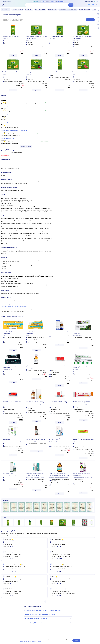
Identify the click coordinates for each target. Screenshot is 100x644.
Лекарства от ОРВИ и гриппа (10, 13)
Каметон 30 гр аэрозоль (8, 474)
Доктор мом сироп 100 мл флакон (57, 71)
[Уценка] (93, 5)
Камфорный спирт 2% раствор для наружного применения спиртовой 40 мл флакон (59, 475)
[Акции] (89, 5)
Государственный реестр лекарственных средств (14, 306)
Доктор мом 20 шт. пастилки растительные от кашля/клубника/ (36, 37)
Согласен (76, 641)
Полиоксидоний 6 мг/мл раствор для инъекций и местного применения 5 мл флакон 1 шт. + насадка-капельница (59, 402)
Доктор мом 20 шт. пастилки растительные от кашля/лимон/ (83, 37)
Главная (3, 13)
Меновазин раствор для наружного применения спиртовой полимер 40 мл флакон (35, 439)
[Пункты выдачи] (98, 28)
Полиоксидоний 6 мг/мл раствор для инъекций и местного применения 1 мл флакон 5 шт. (12, 402)
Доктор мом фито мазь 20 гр (56, 37)
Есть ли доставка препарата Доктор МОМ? (48, 619)
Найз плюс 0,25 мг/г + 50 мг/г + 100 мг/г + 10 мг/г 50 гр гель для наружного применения (83, 439)
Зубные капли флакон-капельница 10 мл (36, 366)
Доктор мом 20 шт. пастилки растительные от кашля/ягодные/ (36, 72)
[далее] (92, 507)
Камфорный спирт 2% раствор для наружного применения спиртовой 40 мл (36, 402)
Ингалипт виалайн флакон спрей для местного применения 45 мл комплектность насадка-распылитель (35, 475)
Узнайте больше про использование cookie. (30, 642)
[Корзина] (97, 5)
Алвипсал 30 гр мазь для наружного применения (81, 367)
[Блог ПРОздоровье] (98, 17)
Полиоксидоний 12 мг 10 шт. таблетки (59, 366)
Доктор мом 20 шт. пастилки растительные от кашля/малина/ (83, 72)
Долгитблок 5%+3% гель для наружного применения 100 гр (36, 333)
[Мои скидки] (98, 14)
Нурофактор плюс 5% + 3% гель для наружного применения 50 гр (81, 402)
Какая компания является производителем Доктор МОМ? (48, 614)
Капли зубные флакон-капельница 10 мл (59, 332)
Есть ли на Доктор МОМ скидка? (48, 623)
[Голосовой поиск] (67, 5)
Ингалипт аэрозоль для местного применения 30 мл (11, 439)
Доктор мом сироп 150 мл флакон (11, 37)
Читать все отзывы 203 (26, 147)
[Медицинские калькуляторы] (98, 21)
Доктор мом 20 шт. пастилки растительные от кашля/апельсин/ (13, 72)
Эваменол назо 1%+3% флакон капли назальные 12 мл (82, 474)
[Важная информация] (98, 25)
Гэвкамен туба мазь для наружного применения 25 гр (11, 367)
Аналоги (90, 20)
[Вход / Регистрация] (98, 10)
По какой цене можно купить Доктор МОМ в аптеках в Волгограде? (48, 610)
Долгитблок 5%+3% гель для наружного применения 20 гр (12, 333)
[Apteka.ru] (6, 5)
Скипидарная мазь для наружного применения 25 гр (81, 333)
